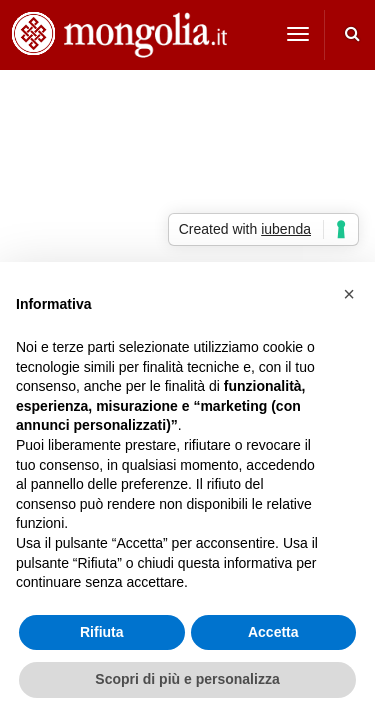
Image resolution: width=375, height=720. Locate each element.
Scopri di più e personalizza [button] (187, 679)
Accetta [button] (273, 632)
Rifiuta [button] (102, 632)
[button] (349, 294)
